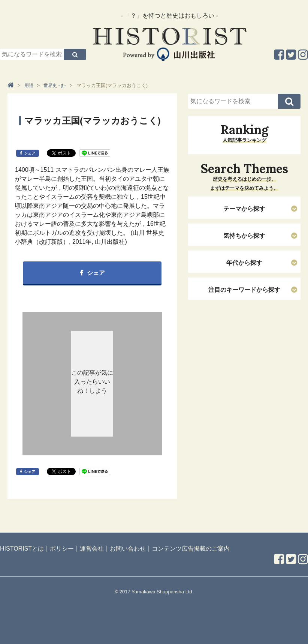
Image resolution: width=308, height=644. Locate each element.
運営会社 (92, 549)
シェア (30, 153)
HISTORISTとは (22, 549)
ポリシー (62, 549)
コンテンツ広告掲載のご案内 (191, 549)
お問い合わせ (128, 549)
